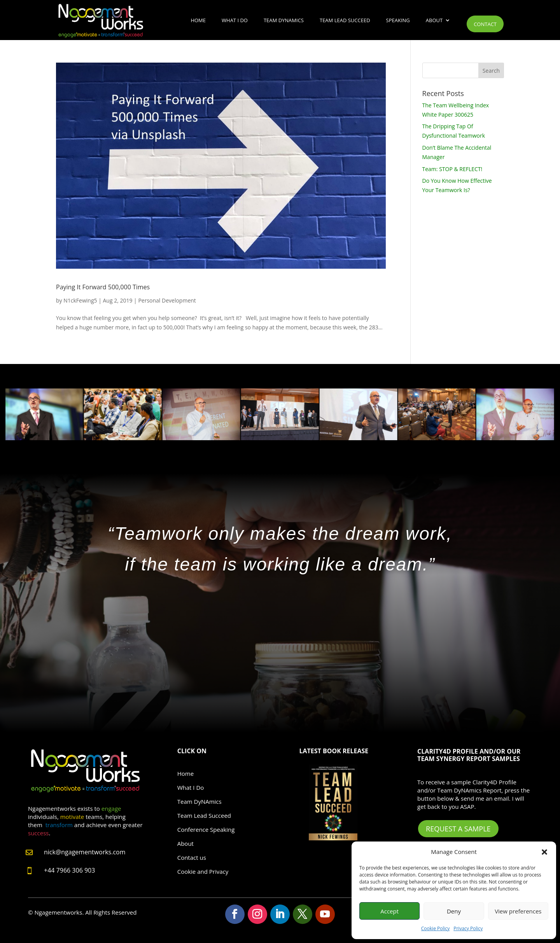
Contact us (192, 857)
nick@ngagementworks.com (85, 852)
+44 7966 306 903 (69, 870)
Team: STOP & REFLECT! (452, 169)
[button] (544, 852)
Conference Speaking (206, 829)
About (434, 20)
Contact (485, 24)
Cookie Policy (435, 928)
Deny (454, 911)
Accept (389, 911)
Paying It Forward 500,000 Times (103, 287)
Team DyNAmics (284, 20)
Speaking (398, 20)
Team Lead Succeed (345, 20)
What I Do (235, 20)
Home (198, 20)
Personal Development (167, 300)
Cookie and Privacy (203, 871)
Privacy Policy (468, 928)
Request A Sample (458, 829)
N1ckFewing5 (80, 300)
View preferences (518, 911)
